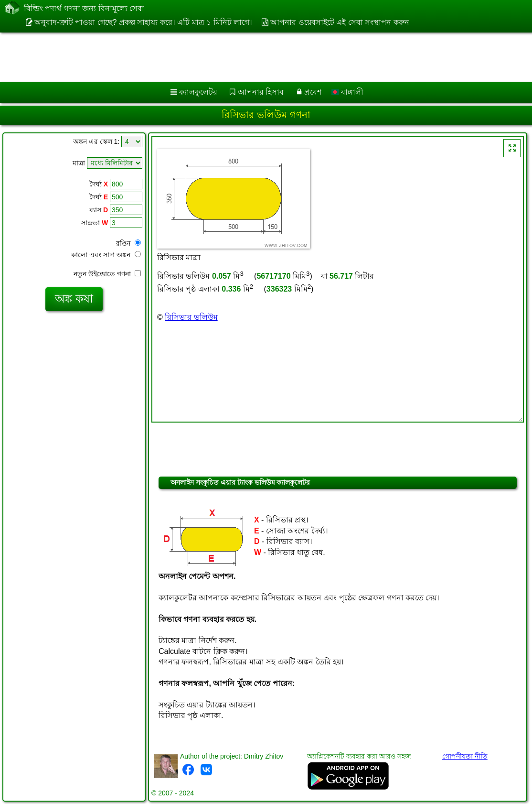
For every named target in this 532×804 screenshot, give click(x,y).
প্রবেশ (313, 92)
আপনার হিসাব (261, 92)
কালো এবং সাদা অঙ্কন (106, 255)
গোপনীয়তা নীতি (465, 756)
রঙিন (128, 243)
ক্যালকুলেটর (198, 92)
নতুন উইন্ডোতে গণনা (107, 274)
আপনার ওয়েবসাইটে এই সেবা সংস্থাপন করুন (340, 22)
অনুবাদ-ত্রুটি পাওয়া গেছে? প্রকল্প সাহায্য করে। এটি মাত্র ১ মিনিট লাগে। (143, 22)
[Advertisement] (256, 57)
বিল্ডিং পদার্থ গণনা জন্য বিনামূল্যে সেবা (84, 9)
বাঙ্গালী (347, 92)
